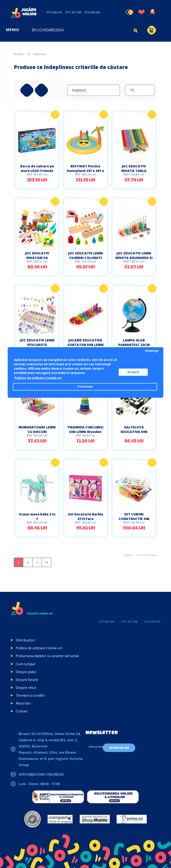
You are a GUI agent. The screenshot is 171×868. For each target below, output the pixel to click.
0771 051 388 (73, 12)
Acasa (19, 54)
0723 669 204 (92, 12)
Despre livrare (27, 680)
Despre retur (26, 688)
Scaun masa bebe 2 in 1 (37, 516)
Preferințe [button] (85, 387)
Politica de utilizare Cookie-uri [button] (38, 378)
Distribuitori (25, 640)
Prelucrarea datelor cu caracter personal (47, 656)
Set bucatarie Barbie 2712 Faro (85, 516)
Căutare (39, 54)
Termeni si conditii (30, 695)
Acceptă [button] (133, 372)
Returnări (23, 703)
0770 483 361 (54, 12)
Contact (22, 711)
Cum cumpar (26, 664)
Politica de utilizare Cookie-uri (39, 648)
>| (46, 562)
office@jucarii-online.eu (41, 774)
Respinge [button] (152, 351)
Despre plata (26, 672)
